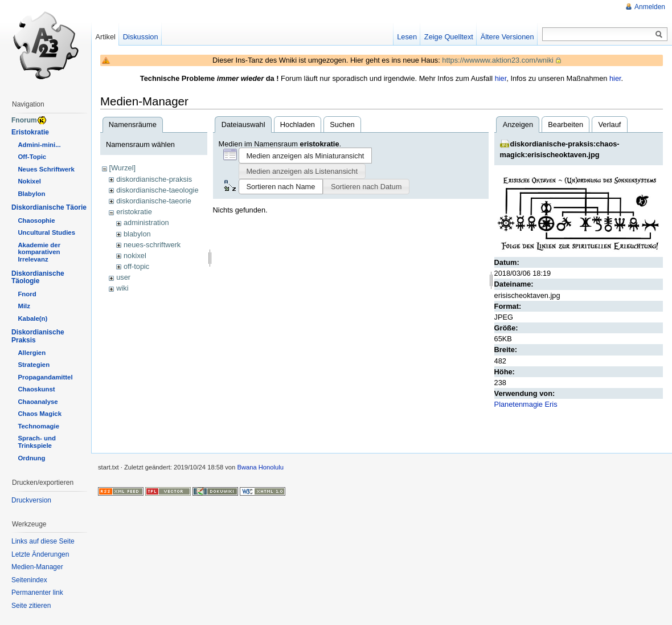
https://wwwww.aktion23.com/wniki (498, 60)
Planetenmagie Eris (526, 404)
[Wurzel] (122, 168)
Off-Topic (32, 157)
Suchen (342, 124)
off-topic (136, 266)
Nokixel (29, 181)
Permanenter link (37, 593)
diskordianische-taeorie (154, 201)
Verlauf (610, 124)
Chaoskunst (36, 389)
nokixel (135, 256)
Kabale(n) (32, 318)
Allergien (32, 353)
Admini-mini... (39, 145)
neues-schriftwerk (152, 245)
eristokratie (134, 212)
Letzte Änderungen (40, 554)
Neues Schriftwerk (46, 169)
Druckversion (31, 500)
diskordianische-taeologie (157, 190)
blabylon (137, 234)
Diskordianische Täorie (49, 207)
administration (146, 222)
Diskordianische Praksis (38, 336)
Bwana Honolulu (260, 467)
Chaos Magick (40, 414)
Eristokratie (30, 132)
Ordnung (31, 458)
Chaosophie (36, 220)
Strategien (34, 365)
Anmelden (650, 7)
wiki (122, 288)
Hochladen (298, 124)
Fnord (27, 294)
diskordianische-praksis (154, 179)
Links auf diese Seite (43, 541)
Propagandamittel (45, 377)
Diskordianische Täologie (38, 277)
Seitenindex (29, 580)
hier (501, 78)
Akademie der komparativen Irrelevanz (39, 252)
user (123, 277)
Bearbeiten (566, 124)
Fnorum (24, 120)
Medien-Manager (37, 567)
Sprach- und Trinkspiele (36, 442)
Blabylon (31, 194)
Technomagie (38, 426)
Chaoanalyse (38, 402)
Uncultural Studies (46, 232)
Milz (24, 306)
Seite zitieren (31, 606)
